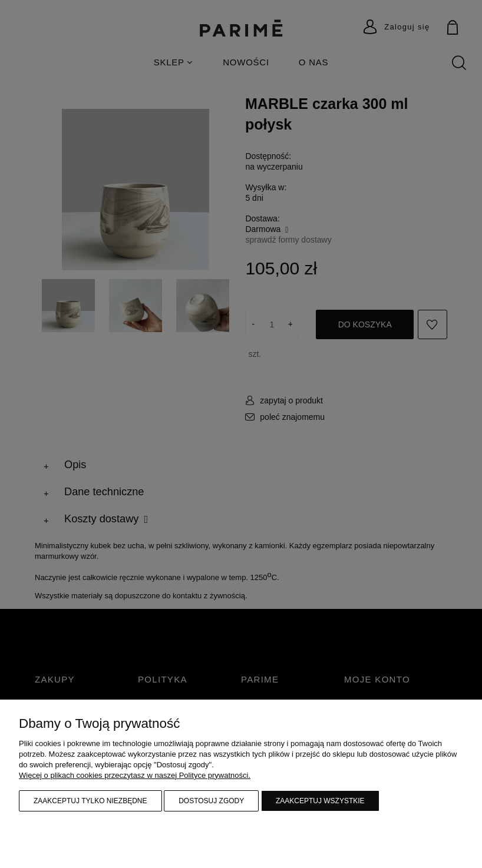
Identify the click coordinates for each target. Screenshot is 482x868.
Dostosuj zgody (211, 801)
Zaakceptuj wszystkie (320, 801)
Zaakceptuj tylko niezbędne (90, 801)
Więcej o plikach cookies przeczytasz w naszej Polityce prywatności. (135, 775)
